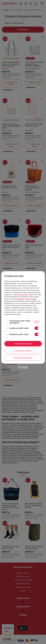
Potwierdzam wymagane (23, 358)
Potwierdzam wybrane (23, 351)
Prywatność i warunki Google (26, 299)
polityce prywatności (21, 295)
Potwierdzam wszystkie (23, 344)
